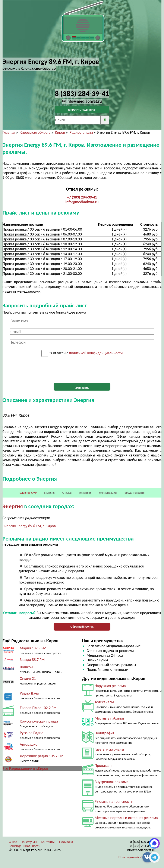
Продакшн (103, 766)
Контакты (48, 842)
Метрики (50, 493)
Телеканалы (104, 702)
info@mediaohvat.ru (82, 202)
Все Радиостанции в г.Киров (25, 769)
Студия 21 (28, 678)
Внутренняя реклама (112, 782)
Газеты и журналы (109, 749)
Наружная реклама (110, 686)
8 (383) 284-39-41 (143, 846)
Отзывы (67, 493)
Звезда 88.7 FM (32, 660)
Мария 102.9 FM (33, 648)
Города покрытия (134, 493)
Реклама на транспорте (114, 801)
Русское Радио (32, 733)
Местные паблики (109, 718)
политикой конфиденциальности (96, 353)
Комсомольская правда (39, 721)
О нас (13, 842)
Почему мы (29, 842)
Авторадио (29, 744)
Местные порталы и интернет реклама (126, 818)
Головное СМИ (28, 493)
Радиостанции (81, 132)
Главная (9, 132)
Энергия (13, 506)
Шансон (26, 667)
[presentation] (82, 370)
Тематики (85, 493)
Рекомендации (107, 493)
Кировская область (35, 132)
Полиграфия (105, 733)
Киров (60, 132)
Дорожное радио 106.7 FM (42, 756)
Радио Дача (29, 693)
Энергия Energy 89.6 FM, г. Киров (29, 526)
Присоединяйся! (130, 857)
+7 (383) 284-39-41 (82, 197)
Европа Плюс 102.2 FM (38, 708)
